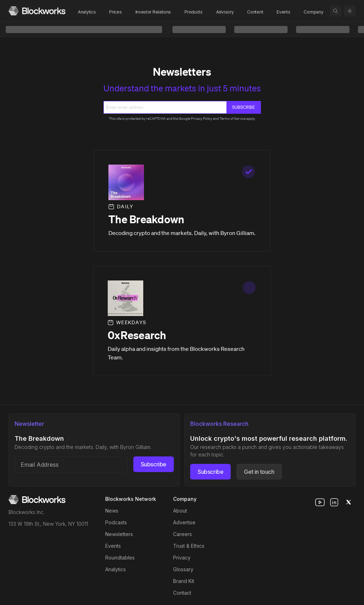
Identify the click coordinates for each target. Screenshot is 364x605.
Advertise (184, 522)
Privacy (182, 558)
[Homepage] (37, 11)
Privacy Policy (202, 119)
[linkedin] (334, 502)
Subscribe (154, 464)
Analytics (87, 12)
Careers (183, 534)
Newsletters (119, 534)
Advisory (225, 12)
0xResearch (137, 335)
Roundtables (120, 558)
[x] (348, 502)
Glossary (183, 569)
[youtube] (320, 502)
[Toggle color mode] (350, 11)
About (180, 511)
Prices (115, 12)
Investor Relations (153, 12)
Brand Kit (184, 581)
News (112, 511)
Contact (182, 593)
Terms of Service (233, 119)
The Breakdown (146, 219)
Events (283, 12)
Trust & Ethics (189, 546)
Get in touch (259, 472)
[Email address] (71, 465)
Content (255, 12)
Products (194, 12)
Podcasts (116, 522)
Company (313, 12)
